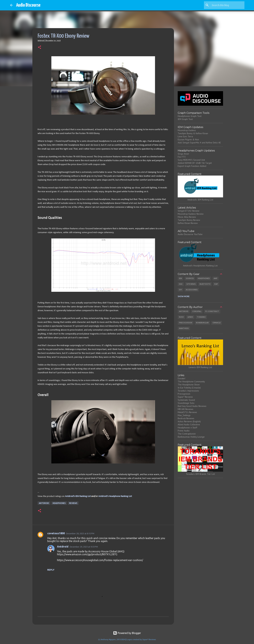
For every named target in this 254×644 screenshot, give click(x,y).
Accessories (192, 290)
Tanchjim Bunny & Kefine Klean (193, 133)
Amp (216, 278)
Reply (51, 570)
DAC (181, 284)
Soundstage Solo (186, 403)
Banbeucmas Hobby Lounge (191, 437)
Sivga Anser (183, 154)
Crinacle (217, 323)
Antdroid (44, 503)
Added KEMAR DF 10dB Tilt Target (195, 163)
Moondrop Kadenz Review (191, 214)
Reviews (73, 503)
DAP (216, 284)
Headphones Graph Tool (190, 116)
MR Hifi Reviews (185, 409)
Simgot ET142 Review (188, 211)
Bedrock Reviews (186, 418)
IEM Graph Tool (185, 119)
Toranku (201, 317)
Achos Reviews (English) (189, 421)
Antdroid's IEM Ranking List (78, 496)
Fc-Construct (212, 311)
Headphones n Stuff (187, 428)
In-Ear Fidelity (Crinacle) (189, 388)
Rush (181, 317)
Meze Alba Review (187, 217)
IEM (180, 278)
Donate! (182, 378)
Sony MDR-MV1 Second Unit (191, 160)
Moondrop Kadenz (187, 130)
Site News (191, 284)
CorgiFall (197, 311)
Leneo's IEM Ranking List (200, 367)
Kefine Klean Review (188, 223)
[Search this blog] (227, 5)
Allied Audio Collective (189, 424)
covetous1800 (56, 533)
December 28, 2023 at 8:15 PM (80, 533)
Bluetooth (205, 284)
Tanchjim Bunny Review (189, 220)
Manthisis (184, 328)
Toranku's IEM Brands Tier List (200, 474)
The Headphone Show (189, 385)
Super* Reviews (185, 397)
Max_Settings (184, 415)
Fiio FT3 (182, 157)
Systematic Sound (186, 400)
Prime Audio (184, 431)
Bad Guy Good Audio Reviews (192, 406)
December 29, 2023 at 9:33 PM (84, 547)
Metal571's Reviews (187, 412)
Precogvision (186, 323)
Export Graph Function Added (192, 166)
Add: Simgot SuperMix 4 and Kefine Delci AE (199, 143)
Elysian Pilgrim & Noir (188, 140)
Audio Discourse (28, 5)
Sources (190, 278)
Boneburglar (202, 323)
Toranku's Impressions (188, 391)
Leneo (190, 317)
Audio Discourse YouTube (190, 234)
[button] (40, 48)
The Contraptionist (187, 434)
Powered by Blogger (127, 633)
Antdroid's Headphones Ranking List (200, 266)
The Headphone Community (191, 381)
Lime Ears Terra (185, 136)
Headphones (59, 503)
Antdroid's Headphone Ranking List (115, 496)
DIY (180, 290)
